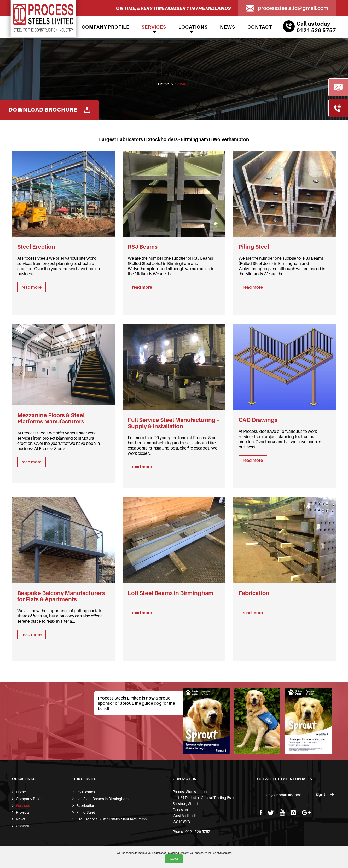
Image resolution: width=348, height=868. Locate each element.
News (228, 27)
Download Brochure (51, 109)
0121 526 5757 (316, 30)
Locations (193, 27)
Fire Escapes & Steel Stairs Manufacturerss (110, 819)
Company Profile (105, 27)
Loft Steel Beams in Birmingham (102, 799)
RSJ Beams (85, 792)
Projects (22, 812)
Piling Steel (85, 812)
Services (154, 27)
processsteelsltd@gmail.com (292, 8)
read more (31, 287)
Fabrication (85, 805)
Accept (174, 859)
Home (163, 84)
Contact (260, 27)
